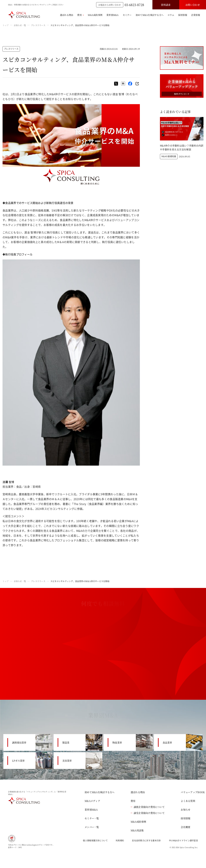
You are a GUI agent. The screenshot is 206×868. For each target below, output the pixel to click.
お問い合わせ (193, 5)
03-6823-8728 (134, 5)
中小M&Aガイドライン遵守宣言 (184, 841)
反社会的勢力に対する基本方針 (146, 841)
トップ (6, 25)
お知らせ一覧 (20, 25)
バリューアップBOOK (193, 792)
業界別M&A (113, 15)
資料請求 (166, 5)
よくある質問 (188, 801)
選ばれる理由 (67, 15)
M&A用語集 (137, 830)
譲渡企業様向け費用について (148, 807)
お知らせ (185, 810)
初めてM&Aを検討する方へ (150, 15)
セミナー (127, 15)
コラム (171, 15)
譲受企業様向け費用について (148, 813)
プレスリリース (38, 25)
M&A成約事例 (95, 15)
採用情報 (183, 15)
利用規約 (120, 841)
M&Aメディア (92, 801)
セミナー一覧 (92, 818)
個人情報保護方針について (95, 841)
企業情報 (196, 15)
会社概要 (185, 827)
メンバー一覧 (92, 827)
